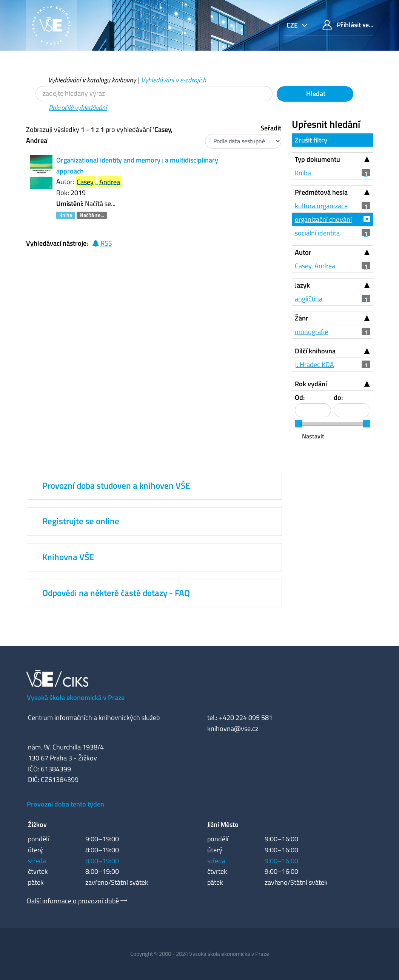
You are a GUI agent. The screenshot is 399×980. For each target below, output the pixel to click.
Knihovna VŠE (68, 557)
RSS (102, 243)
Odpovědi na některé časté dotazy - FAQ (116, 593)
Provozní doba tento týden (65, 804)
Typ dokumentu (317, 159)
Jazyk (302, 285)
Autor (303, 252)
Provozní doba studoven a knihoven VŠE (116, 486)
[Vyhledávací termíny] (154, 94)
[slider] (299, 424)
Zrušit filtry (311, 140)
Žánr (302, 318)
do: (338, 397)
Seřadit (271, 128)
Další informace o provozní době (73, 901)
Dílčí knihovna (315, 351)
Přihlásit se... (348, 25)
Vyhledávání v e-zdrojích (174, 80)
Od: (300, 397)
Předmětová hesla (321, 192)
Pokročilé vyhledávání (78, 108)
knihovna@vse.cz (233, 728)
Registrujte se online (81, 521)
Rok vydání (311, 384)
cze (293, 25)
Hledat (315, 94)
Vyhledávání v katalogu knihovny (92, 80)
